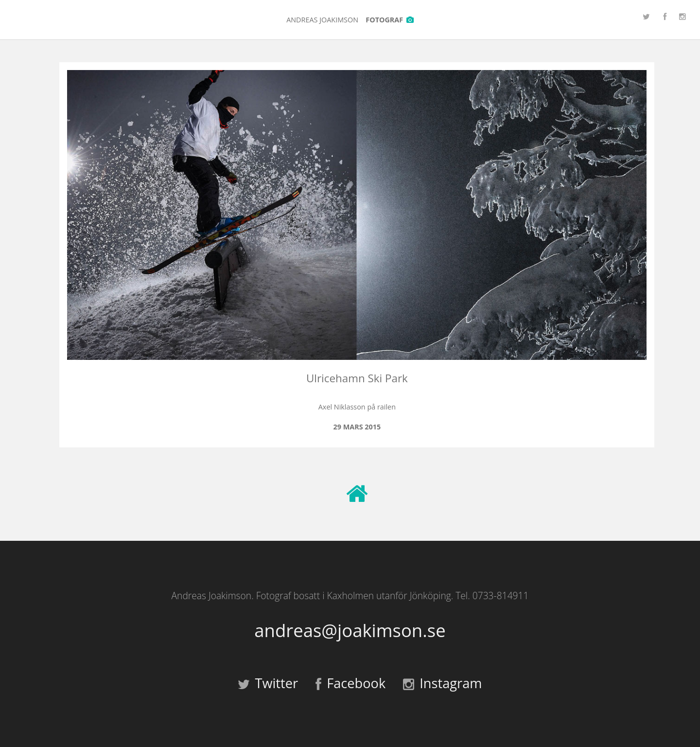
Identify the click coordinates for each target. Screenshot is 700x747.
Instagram (442, 683)
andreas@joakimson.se (350, 631)
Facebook (350, 683)
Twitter (268, 683)
